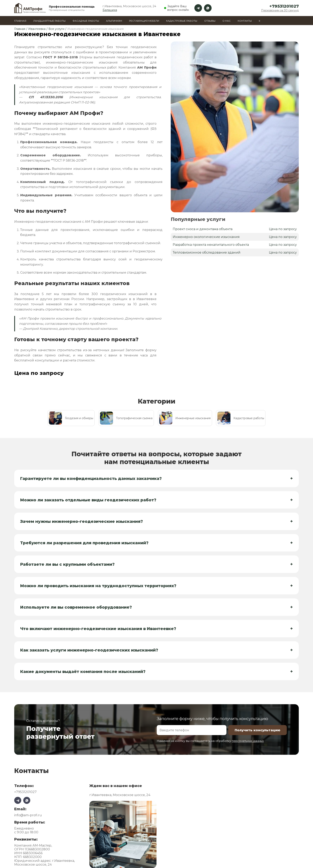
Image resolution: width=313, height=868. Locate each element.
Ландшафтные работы (49, 21)
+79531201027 (284, 6)
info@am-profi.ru (28, 815)
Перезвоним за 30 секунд (280, 10)
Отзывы (210, 21)
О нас (227, 21)
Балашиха (110, 10)
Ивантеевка (37, 29)
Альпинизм (114, 21)
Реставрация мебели (144, 21)
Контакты (245, 21)
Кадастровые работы (182, 21)
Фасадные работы (86, 21)
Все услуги (56, 29)
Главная (20, 21)
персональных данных (248, 741)
